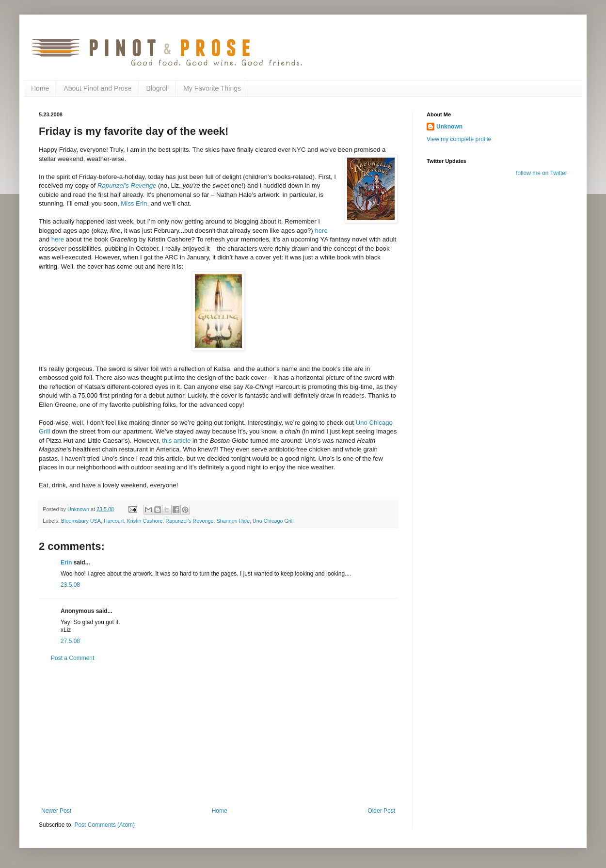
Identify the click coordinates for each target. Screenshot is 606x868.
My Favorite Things (212, 88)
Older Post (381, 811)
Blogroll (157, 88)
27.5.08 (70, 641)
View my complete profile (459, 139)
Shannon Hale (233, 521)
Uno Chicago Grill (273, 521)
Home (40, 88)
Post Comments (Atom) (104, 825)
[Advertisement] (218, 735)
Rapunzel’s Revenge (127, 185)
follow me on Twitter (542, 173)
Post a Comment (72, 658)
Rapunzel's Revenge (189, 521)
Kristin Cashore (144, 521)
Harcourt (114, 521)
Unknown (449, 127)
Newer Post (56, 811)
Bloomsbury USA (81, 521)
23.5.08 (70, 585)
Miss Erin (134, 203)
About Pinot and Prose (97, 88)
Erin (66, 563)
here (321, 231)
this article (176, 441)
